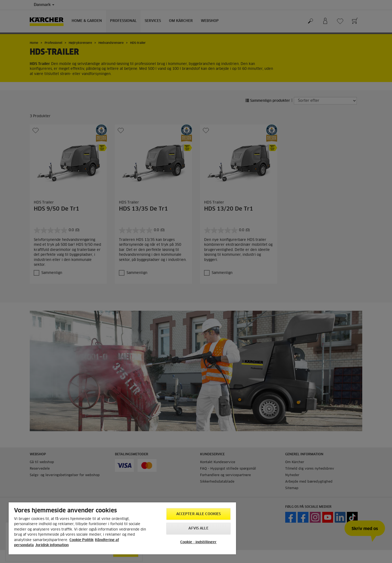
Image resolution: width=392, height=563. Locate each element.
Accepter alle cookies (199, 514)
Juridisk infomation (52, 545)
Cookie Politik (82, 540)
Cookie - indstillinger (199, 542)
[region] (122, 528)
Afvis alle (198, 528)
